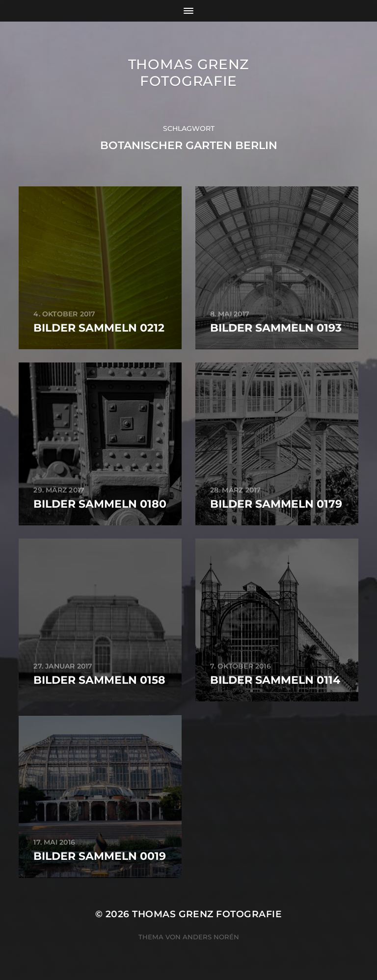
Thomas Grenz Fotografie (188, 73)
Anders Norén (211, 937)
